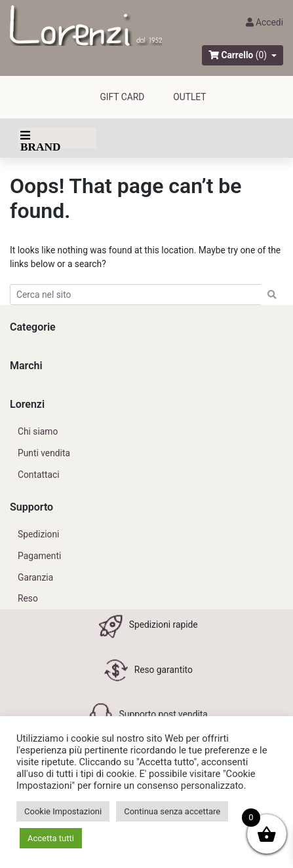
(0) (261, 55)
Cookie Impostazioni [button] (63, 811)
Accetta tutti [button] (51, 838)
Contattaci (39, 475)
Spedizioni (38, 534)
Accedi (264, 22)
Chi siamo (38, 431)
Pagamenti (39, 556)
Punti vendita (44, 453)
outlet (189, 97)
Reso (28, 598)
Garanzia (35, 577)
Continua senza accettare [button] (172, 811)
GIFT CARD (122, 97)
